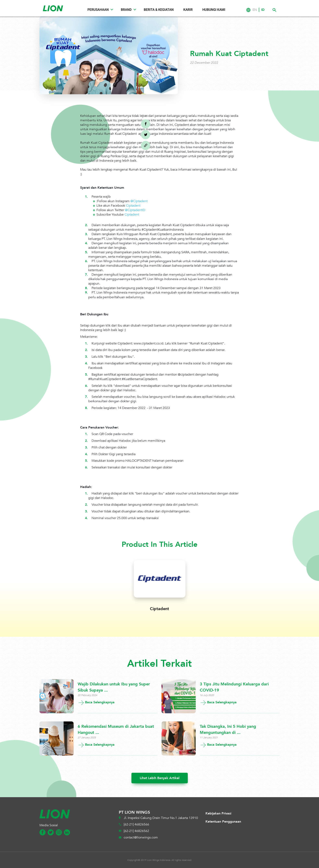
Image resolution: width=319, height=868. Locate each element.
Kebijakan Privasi (218, 813)
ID (263, 10)
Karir (188, 10)
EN (255, 10)
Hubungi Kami (214, 10)
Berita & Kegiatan (159, 10)
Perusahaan (98, 10)
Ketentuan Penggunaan (223, 822)
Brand (126, 10)
